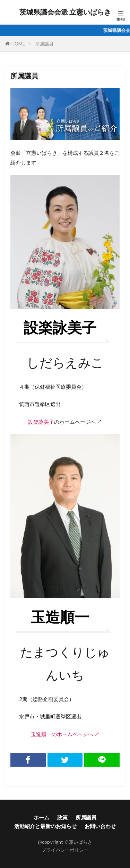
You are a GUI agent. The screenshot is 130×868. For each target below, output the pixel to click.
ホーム (41, 817)
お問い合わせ (100, 826)
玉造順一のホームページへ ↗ (65, 734)
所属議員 (44, 44)
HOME (18, 44)
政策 (62, 817)
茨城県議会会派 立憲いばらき (65, 12)
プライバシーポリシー (65, 850)
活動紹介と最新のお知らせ (45, 826)
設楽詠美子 (41, 422)
